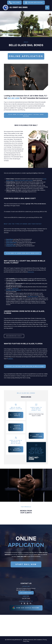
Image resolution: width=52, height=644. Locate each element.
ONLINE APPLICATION (26, 56)
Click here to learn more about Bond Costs (23, 253)
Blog (28, 641)
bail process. (31, 272)
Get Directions (26, 594)
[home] (15, 8)
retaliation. (11, 359)
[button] (47, 8)
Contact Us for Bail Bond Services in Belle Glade (25, 366)
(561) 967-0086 (13, 98)
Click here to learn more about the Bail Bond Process (26, 115)
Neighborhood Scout (14, 336)
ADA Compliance (38, 640)
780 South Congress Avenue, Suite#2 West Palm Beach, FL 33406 (26, 590)
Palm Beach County (33, 296)
